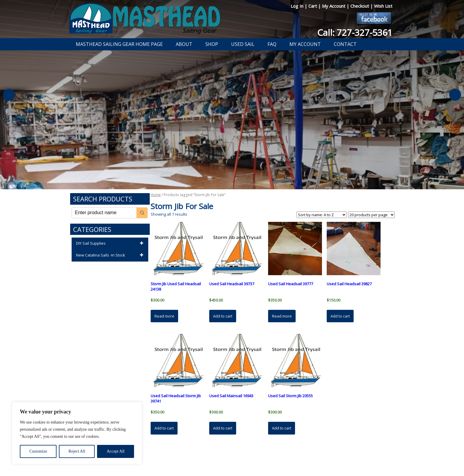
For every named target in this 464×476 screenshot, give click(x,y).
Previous (9, 95)
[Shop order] (322, 215)
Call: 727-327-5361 (355, 32)
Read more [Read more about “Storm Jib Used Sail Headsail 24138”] (164, 316)
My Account (334, 6)
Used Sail (243, 44)
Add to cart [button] (223, 316)
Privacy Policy (198, 456)
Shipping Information (260, 456)
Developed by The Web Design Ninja (232, 463)
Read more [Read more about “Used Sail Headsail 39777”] (282, 316)
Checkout (360, 6)
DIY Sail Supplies (111, 243)
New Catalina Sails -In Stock (111, 255)
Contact (345, 44)
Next (455, 95)
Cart (313, 6)
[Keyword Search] (104, 213)
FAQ (272, 44)
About (184, 44)
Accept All (115, 451)
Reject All (77, 451)
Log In (298, 6)
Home (156, 195)
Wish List (383, 6)
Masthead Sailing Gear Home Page (119, 44)
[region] (77, 433)
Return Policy (225, 456)
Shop (212, 44)
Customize (38, 451)
